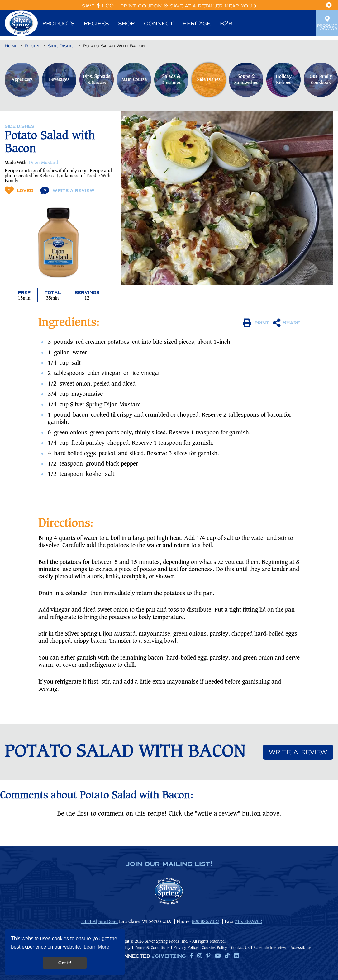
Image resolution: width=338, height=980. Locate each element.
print (256, 323)
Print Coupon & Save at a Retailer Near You (188, 6)
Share (286, 323)
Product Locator (327, 23)
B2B (226, 23)
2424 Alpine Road (100, 922)
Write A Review (67, 190)
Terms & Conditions (152, 948)
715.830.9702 (248, 922)
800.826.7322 (206, 922)
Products (58, 23)
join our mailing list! (169, 864)
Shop (126, 23)
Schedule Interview (270, 948)
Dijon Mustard (43, 163)
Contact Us (240, 948)
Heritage (197, 23)
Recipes (96, 23)
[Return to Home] (11, 46)
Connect (159, 23)
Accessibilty (301, 948)
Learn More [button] (97, 947)
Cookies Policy (214, 948)
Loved (19, 190)
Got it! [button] (65, 963)
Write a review (298, 752)
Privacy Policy (186, 948)
